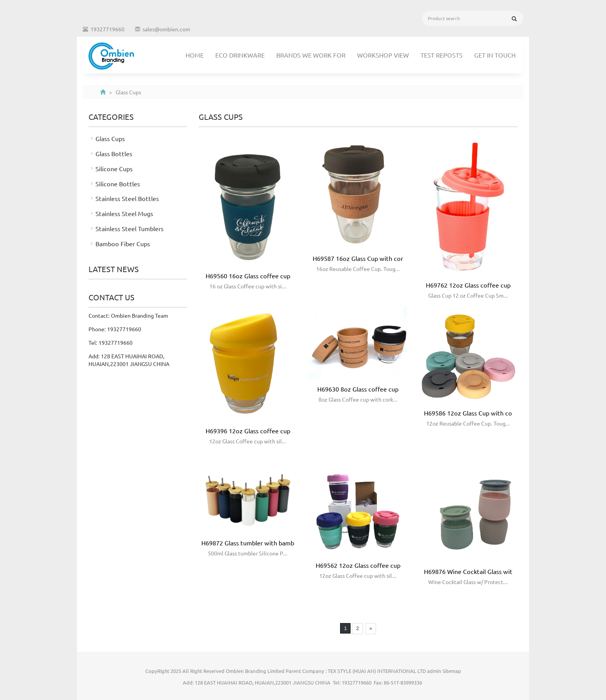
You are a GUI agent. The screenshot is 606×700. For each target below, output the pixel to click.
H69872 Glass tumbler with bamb (248, 543)
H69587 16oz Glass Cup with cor (358, 258)
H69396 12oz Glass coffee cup (248, 431)
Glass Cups (110, 138)
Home (195, 55)
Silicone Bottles (118, 184)
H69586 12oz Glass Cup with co (468, 413)
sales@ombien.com (166, 29)
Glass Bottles (114, 153)
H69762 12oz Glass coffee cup (468, 285)
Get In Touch (495, 55)
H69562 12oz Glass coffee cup (358, 565)
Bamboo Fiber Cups (123, 244)
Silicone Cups (114, 169)
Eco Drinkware (240, 55)
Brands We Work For (311, 55)
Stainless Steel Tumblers (129, 228)
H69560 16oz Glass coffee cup (248, 276)
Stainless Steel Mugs (124, 213)
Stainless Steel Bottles (127, 198)
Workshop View (383, 55)
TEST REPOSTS (442, 55)
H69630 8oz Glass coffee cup (358, 389)
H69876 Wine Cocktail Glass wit (468, 571)
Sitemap (452, 671)
